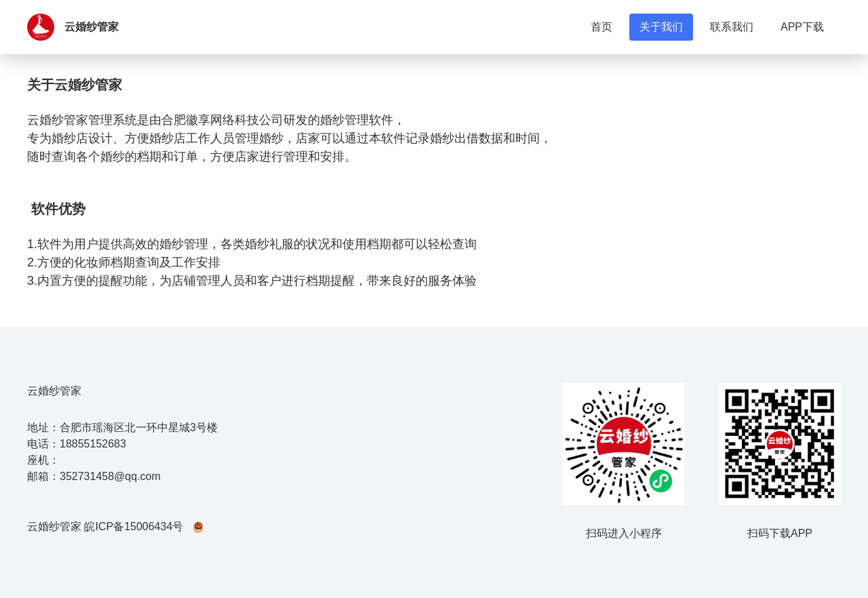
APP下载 (802, 27)
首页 (601, 27)
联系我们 (732, 27)
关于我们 (661, 27)
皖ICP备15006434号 (134, 526)
